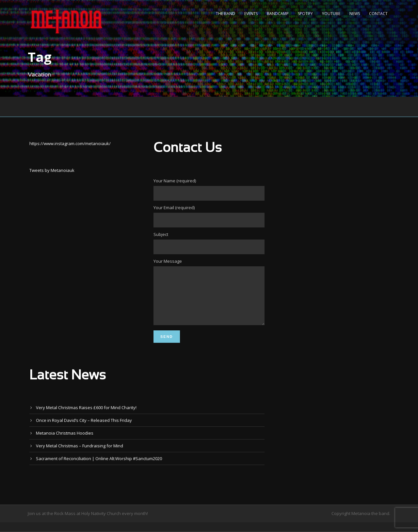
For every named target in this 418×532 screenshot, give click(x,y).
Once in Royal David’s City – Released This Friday (84, 430)
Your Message (209, 298)
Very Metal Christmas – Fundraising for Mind (80, 456)
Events (251, 14)
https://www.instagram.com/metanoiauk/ (70, 143)
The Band (225, 14)
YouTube (331, 14)
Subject (209, 243)
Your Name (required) (209, 189)
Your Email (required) (209, 216)
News (355, 14)
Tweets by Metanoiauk (52, 170)
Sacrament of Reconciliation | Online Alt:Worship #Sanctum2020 (99, 468)
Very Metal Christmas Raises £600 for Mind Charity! (86, 417)
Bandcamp (278, 14)
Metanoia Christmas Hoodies (65, 443)
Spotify (305, 14)
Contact (378, 14)
